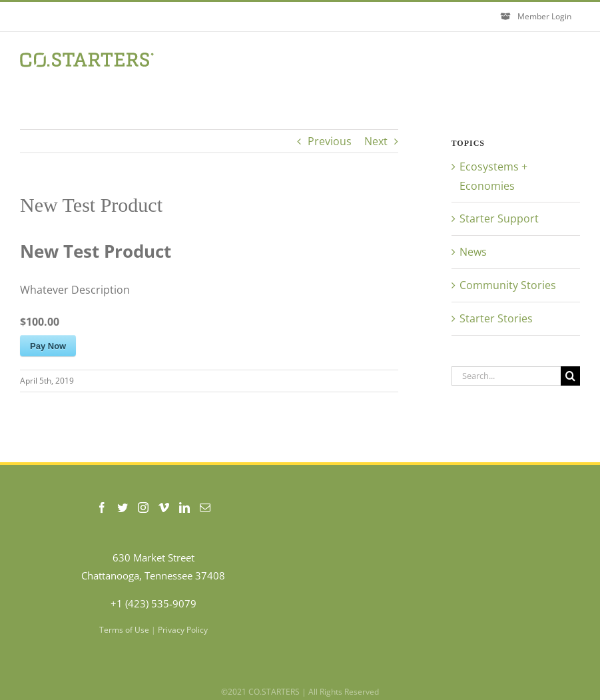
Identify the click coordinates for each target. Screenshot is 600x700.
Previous (330, 141)
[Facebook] (102, 508)
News (473, 252)
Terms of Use (124, 630)
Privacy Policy (183, 630)
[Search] (570, 376)
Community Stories (508, 285)
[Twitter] (123, 508)
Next (376, 141)
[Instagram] (143, 508)
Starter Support (499, 218)
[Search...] (506, 376)
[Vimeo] (164, 508)
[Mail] (205, 508)
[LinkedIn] (184, 508)
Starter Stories (496, 318)
